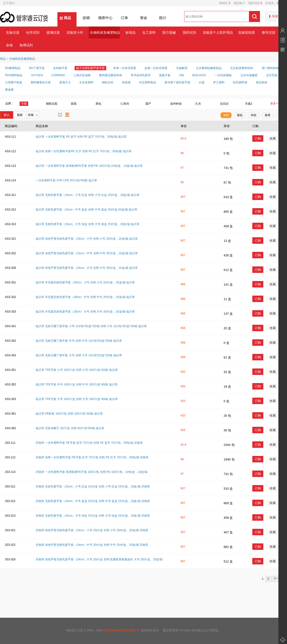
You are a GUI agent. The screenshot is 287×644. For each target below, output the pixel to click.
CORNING (58, 75)
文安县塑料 (86, 82)
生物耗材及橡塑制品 (105, 32)
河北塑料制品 (148, 82)
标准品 (131, 32)
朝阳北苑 (108, 82)
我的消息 (254, 3)
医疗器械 (169, 32)
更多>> (275, 103)
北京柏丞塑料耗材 (242, 68)
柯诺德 (126, 82)
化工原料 (149, 32)
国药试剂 (189, 32)
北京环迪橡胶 (249, 75)
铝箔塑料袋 (240, 82)
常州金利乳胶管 (141, 75)
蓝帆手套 (165, 75)
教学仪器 (269, 32)
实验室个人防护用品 (218, 32)
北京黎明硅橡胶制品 (209, 68)
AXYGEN (37, 75)
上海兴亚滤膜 (82, 75)
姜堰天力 (65, 82)
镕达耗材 (262, 82)
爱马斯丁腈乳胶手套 (177, 82)
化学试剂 (33, 32)
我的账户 (238, 3)
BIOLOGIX (199, 75)
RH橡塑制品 (13, 68)
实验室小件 (75, 32)
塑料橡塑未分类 (41, 82)
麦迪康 (9, 90)
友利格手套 (60, 68)
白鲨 (202, 82)
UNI (181, 75)
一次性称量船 (223, 75)
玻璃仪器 (53, 32)
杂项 (9, 45)
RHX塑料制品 (14, 75)
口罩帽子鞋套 (14, 82)
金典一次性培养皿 (156, 68)
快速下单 (278, 16)
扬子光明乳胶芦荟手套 (90, 68)
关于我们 (9, 3)
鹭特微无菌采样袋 (110, 75)
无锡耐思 (182, 68)
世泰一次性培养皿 (125, 68)
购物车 (225, 3)
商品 (67, 18)
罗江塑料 (219, 82)
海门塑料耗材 (270, 68)
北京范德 (272, 75)
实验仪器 (13, 32)
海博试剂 (26, 45)
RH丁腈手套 (37, 68)
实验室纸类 (247, 32)
